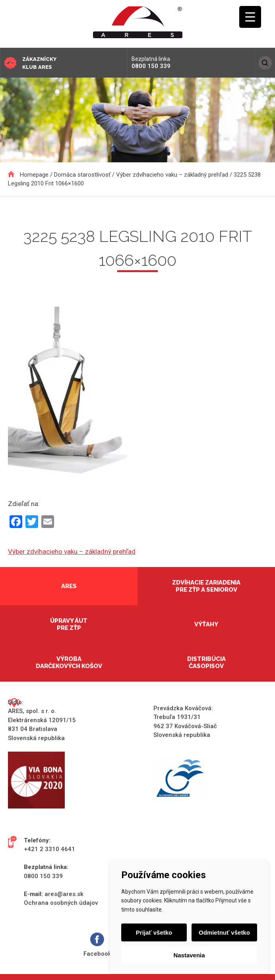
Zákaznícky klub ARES (39, 63)
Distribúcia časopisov (206, 662)
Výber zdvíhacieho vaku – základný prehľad (72, 551)
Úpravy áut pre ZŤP (69, 624)
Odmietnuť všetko (224, 932)
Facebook (97, 945)
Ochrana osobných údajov (61, 903)
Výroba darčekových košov (69, 662)
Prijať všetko (154, 932)
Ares (69, 586)
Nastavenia (189, 955)
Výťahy (206, 624)
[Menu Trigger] (250, 17)
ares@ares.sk (64, 894)
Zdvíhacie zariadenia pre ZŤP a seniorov (206, 586)
